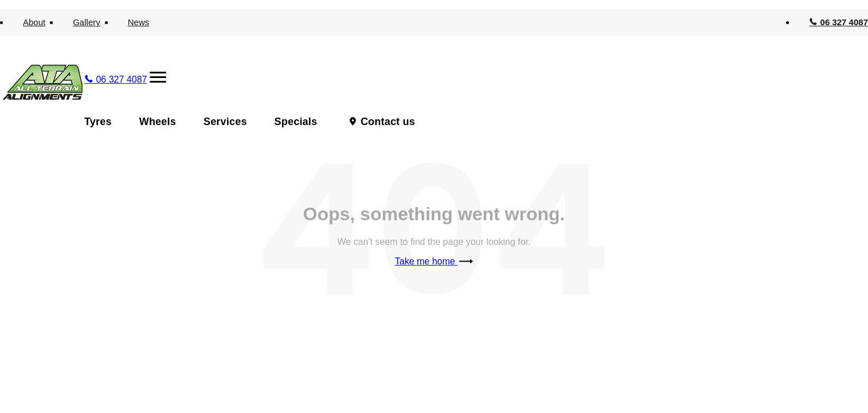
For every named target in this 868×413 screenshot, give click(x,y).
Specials (296, 122)
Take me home (434, 261)
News (139, 22)
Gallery (87, 22)
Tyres (98, 122)
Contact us (388, 122)
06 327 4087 (838, 22)
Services (225, 122)
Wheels (158, 122)
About (34, 22)
